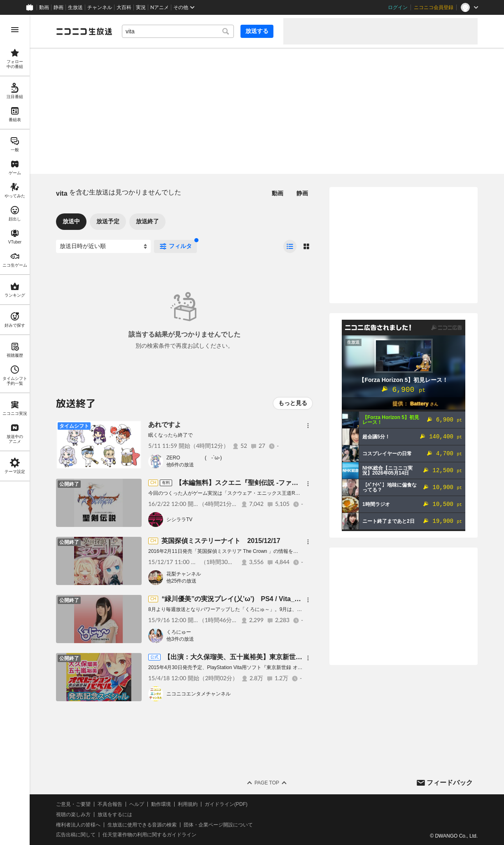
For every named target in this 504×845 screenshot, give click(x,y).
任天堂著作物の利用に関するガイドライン (149, 835)
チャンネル (100, 7)
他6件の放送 (180, 465)
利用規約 (188, 804)
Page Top (267, 783)
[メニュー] (308, 426)
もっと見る (293, 403)
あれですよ (165, 425)
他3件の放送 (180, 639)
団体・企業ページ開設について (218, 825)
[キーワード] (178, 31)
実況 (141, 7)
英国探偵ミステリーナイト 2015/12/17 (221, 541)
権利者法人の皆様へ (78, 825)
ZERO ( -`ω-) (194, 458)
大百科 (124, 7)
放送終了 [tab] (147, 221)
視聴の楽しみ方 (73, 815)
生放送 (75, 7)
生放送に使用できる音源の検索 (142, 825)
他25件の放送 (181, 581)
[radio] (290, 246)
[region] (15, 430)
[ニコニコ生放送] (84, 31)
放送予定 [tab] (108, 221)
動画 (44, 7)
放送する (257, 31)
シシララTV (179, 520)
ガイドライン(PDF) (226, 804)
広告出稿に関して (76, 835)
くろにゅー (179, 632)
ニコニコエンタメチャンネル (198, 694)
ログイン (398, 7)
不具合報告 (110, 804)
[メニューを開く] (15, 30)
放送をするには (115, 815)
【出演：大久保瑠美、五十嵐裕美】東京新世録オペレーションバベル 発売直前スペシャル (296, 657)
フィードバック (450, 783)
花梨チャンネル (184, 574)
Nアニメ (160, 7)
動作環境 (161, 804)
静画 (58, 7)
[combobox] (178, 31)
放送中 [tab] (71, 221)
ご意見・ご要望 (73, 804)
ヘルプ (137, 804)
